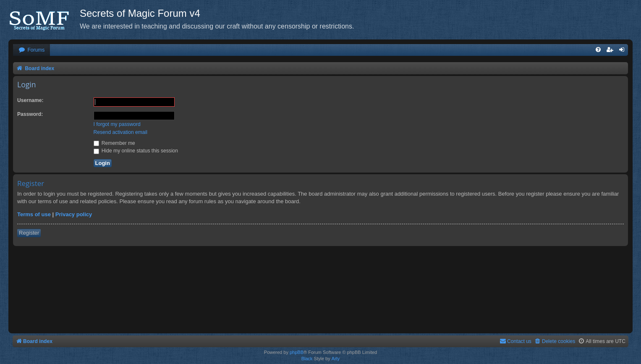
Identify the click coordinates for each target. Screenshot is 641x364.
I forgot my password (117, 124)
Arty (336, 359)
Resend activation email (120, 132)
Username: (30, 100)
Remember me (114, 143)
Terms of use (34, 214)
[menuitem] (31, 50)
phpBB (297, 352)
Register (29, 233)
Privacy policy (74, 214)
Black (307, 359)
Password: (30, 114)
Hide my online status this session (136, 151)
